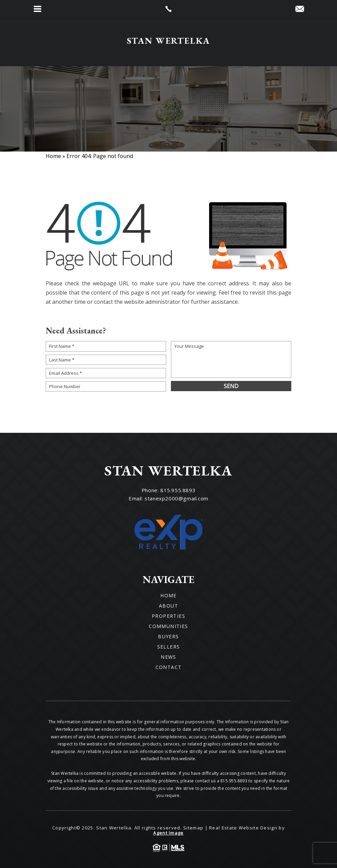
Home (168, 596)
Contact (169, 667)
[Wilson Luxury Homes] (169, 42)
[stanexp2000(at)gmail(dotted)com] (300, 9)
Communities (168, 626)
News (168, 657)
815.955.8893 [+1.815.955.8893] (178, 490)
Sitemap (193, 828)
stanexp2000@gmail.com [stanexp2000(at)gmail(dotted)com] (177, 498)
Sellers (169, 647)
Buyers (168, 637)
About (168, 606)
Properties (168, 616)
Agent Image (168, 833)
